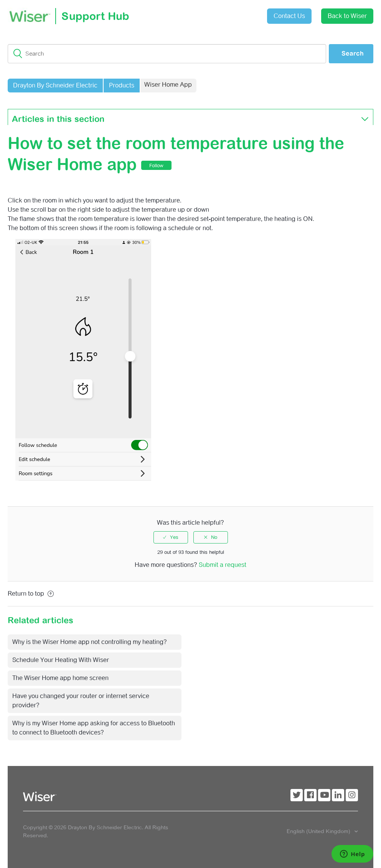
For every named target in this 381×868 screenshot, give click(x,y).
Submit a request (199, 13)
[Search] (167, 54)
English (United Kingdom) (319, 831)
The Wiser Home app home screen (60, 678)
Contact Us (289, 16)
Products (122, 85)
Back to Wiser (347, 16)
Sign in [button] (242, 12)
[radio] (171, 537)
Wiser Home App (168, 85)
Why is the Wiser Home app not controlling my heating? (90, 642)
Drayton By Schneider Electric (55, 85)
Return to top (31, 594)
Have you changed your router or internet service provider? (81, 701)
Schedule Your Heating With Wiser (61, 660)
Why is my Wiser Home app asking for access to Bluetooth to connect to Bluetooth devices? (94, 728)
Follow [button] (156, 166)
